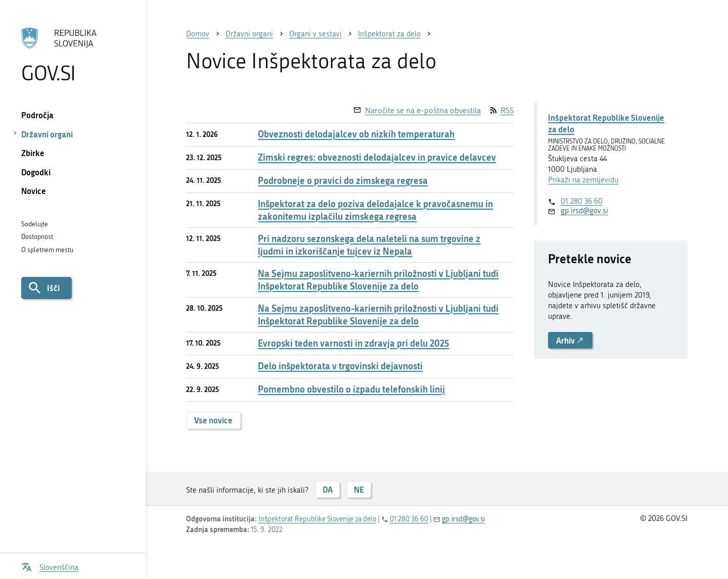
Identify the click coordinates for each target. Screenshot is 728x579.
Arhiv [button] (570, 340)
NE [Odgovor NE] (359, 489)
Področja (37, 115)
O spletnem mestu (47, 250)
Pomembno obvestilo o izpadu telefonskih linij (351, 389)
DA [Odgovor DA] (328, 489)
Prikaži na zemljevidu (583, 180)
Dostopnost (37, 237)
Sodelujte (35, 224)
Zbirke (33, 153)
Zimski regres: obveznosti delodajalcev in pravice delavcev (377, 157)
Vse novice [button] (213, 420)
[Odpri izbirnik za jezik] (50, 566)
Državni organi (47, 134)
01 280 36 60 (582, 201)
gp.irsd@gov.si (584, 211)
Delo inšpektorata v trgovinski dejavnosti (340, 366)
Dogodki (36, 172)
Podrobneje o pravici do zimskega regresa (343, 181)
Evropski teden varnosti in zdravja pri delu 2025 (353, 343)
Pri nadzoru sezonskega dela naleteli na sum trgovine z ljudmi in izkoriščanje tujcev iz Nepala (369, 245)
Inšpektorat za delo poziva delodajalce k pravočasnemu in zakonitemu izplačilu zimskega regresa (375, 210)
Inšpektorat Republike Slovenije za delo (606, 123)
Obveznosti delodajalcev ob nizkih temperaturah (356, 134)
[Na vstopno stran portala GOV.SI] (73, 55)
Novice (34, 191)
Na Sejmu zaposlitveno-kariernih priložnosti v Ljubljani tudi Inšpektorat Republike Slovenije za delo (378, 280)
